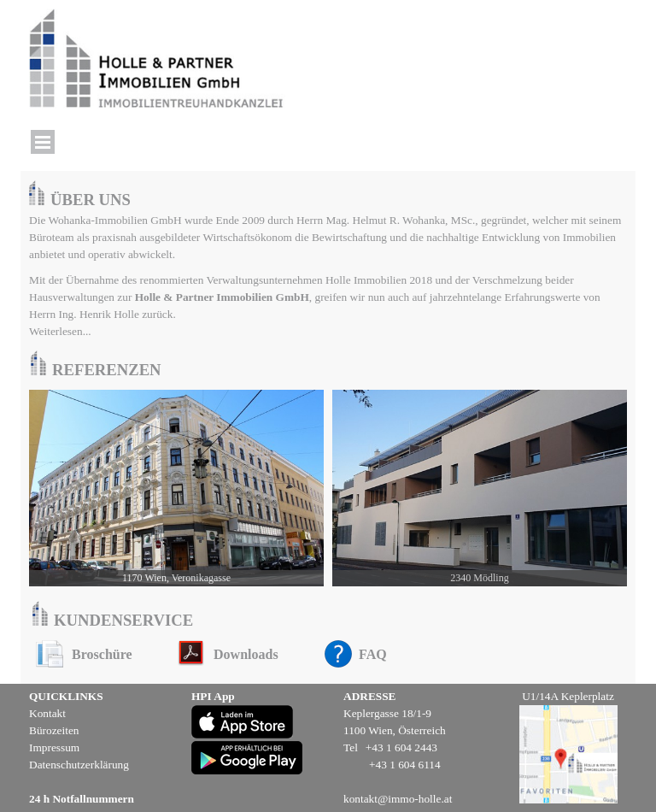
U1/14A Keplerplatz (568, 696)
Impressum (54, 747)
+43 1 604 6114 (405, 765)
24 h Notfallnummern (82, 799)
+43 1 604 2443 (401, 747)
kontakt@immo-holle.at (398, 799)
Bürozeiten (54, 730)
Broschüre (102, 654)
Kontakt (47, 713)
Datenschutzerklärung (79, 765)
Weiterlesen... (60, 331)
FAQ (373, 654)
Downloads (246, 654)
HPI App (213, 696)
